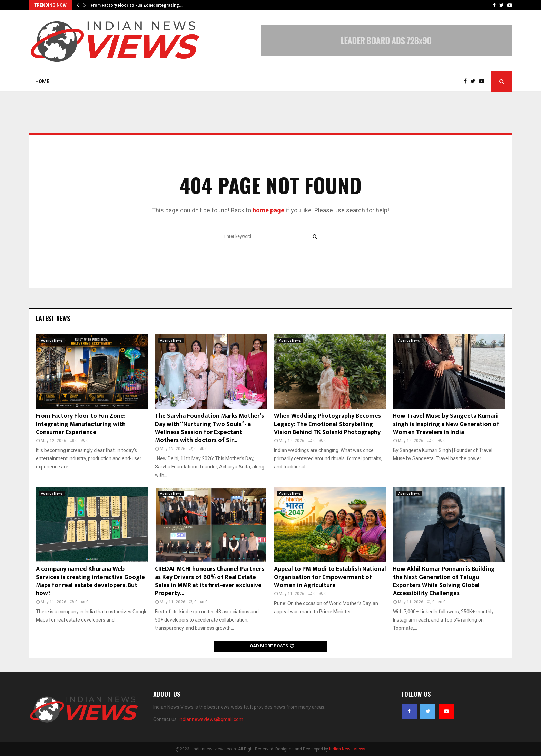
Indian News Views (347, 749)
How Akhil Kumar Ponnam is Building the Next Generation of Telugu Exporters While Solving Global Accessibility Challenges (444, 581)
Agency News (52, 340)
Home (42, 81)
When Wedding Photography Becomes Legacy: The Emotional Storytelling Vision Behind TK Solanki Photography (327, 424)
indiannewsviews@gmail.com (211, 719)
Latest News (53, 318)
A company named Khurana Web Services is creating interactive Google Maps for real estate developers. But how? (90, 581)
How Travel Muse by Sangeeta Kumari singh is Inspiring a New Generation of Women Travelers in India (446, 424)
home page (268, 210)
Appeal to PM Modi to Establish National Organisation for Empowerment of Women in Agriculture (330, 577)
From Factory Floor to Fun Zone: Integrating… (137, 5)
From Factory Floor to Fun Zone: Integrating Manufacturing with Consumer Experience (81, 424)
